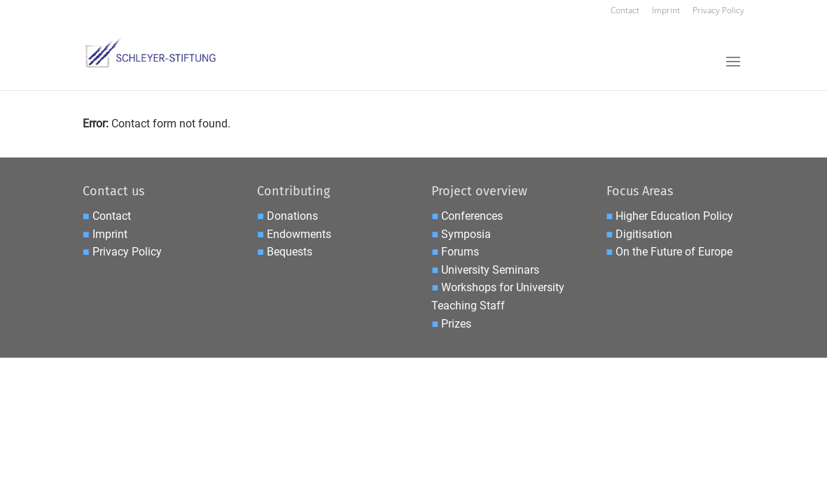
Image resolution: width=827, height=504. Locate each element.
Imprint (666, 11)
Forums (460, 252)
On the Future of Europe (674, 252)
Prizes (456, 324)
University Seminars (490, 270)
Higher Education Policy (674, 216)
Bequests (290, 252)
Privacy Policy (718, 11)
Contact (625, 11)
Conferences (472, 216)
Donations (292, 216)
